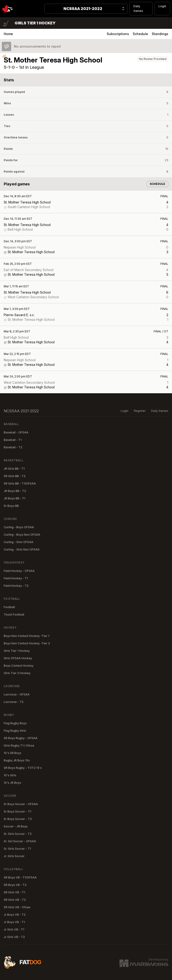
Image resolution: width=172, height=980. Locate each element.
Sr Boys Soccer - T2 (18, 819)
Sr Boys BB (11, 506)
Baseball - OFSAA (16, 432)
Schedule (140, 34)
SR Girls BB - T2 (15, 476)
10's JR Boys (12, 783)
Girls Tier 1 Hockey (17, 651)
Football (9, 607)
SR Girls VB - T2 (15, 900)
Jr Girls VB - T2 (14, 937)
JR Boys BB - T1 (15, 498)
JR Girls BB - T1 (14, 469)
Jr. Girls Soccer (14, 856)
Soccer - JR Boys (16, 826)
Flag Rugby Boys (15, 723)
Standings (160, 34)
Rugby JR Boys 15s (17, 760)
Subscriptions (118, 34)
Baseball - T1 (13, 440)
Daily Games (138, 8)
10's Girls (10, 775)
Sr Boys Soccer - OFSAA (21, 804)
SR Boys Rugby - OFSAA (21, 738)
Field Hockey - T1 (16, 578)
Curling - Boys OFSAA (19, 527)
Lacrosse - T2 (14, 702)
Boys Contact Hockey (19, 666)
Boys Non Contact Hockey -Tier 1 (26, 636)
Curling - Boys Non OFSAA (22, 535)
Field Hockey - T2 (16, 586)
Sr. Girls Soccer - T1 (17, 849)
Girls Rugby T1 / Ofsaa (19, 746)
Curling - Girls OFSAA (18, 542)
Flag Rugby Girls (15, 731)
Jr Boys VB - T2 (15, 915)
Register (140, 411)
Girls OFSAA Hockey (18, 658)
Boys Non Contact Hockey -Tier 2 (27, 643)
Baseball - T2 (13, 447)
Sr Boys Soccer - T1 (17, 811)
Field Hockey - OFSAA (19, 571)
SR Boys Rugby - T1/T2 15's (23, 768)
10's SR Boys (13, 753)
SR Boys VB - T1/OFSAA (20, 877)
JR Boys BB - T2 (15, 491)
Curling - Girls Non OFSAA (22, 549)
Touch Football (14, 615)
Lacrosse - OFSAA (17, 694)
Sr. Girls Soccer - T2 (18, 834)
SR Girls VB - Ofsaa (17, 907)
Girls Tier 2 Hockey (17, 673)
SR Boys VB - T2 (15, 885)
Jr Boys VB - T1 (14, 922)
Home (8, 34)
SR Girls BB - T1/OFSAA (20, 483)
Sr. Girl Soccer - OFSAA (20, 841)
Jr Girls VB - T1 (14, 929)
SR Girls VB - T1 (14, 892)
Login (162, 6)
